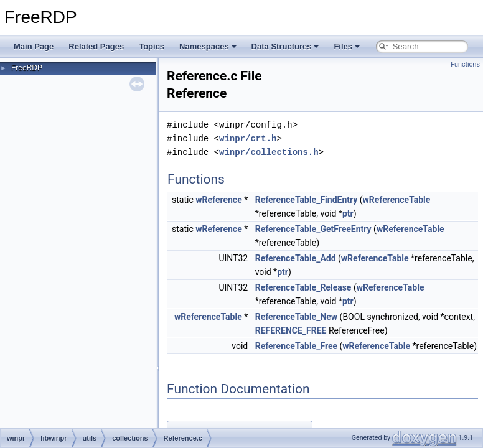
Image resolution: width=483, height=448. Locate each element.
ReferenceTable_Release (303, 287)
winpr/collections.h (269, 152)
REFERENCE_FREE (291, 330)
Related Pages (96, 46)
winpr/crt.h (248, 138)
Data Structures (285, 46)
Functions (465, 64)
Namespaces (208, 46)
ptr (348, 213)
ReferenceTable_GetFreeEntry (313, 229)
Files (347, 46)
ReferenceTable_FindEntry (307, 200)
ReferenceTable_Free (296, 346)
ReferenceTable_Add (296, 258)
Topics (152, 46)
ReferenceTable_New (296, 317)
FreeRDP (27, 68)
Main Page (34, 46)
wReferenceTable (397, 200)
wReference (218, 200)
